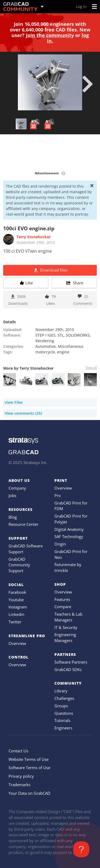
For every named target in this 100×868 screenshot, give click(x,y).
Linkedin (16, 614)
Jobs (12, 495)
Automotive (46, 346)
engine (63, 352)
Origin (60, 544)
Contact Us (18, 751)
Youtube (16, 600)
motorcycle (45, 352)
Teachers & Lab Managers (68, 617)
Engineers (63, 728)
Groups (61, 706)
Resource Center (23, 524)
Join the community (50, 35)
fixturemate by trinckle (68, 567)
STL (61, 335)
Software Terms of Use (29, 768)
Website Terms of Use (29, 759)
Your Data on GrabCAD (29, 793)
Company (17, 488)
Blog (13, 517)
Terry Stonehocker (34, 237)
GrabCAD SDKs (68, 669)
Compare (63, 607)
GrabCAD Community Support (19, 565)
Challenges (64, 698)
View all (91, 368)
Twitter (15, 622)
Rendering (45, 341)
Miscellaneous (71, 346)
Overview (17, 643)
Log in (81, 7)
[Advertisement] (50, 153)
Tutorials (62, 720)
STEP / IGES (45, 335)
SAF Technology (69, 536)
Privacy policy (21, 776)
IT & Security (66, 627)
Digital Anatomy (69, 529)
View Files (14, 402)
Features (62, 599)
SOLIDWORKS (78, 335)
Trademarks (19, 785)
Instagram (18, 607)
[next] (88, 84)
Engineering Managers (65, 637)
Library (61, 691)
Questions (64, 713)
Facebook (17, 592)
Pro (58, 495)
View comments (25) (23, 413)
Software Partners (71, 662)
